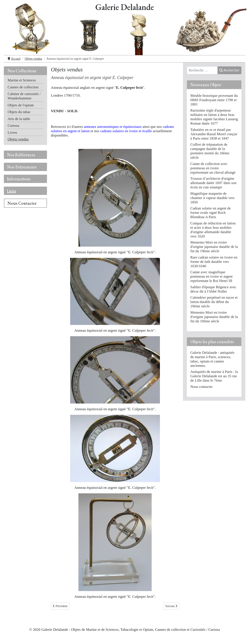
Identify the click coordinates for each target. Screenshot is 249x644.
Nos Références (21, 155)
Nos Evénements (22, 167)
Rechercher (229, 70)
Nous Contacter (22, 203)
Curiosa (13, 126)
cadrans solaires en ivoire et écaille (126, 131)
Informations (19, 179)
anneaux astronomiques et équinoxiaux (113, 127)
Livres (12, 133)
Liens (12, 191)
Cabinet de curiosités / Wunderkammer (24, 96)
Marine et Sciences (22, 80)
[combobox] (202, 70)
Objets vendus (18, 139)
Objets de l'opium (21, 105)
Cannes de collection (23, 87)
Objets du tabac (19, 112)
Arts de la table (19, 119)
